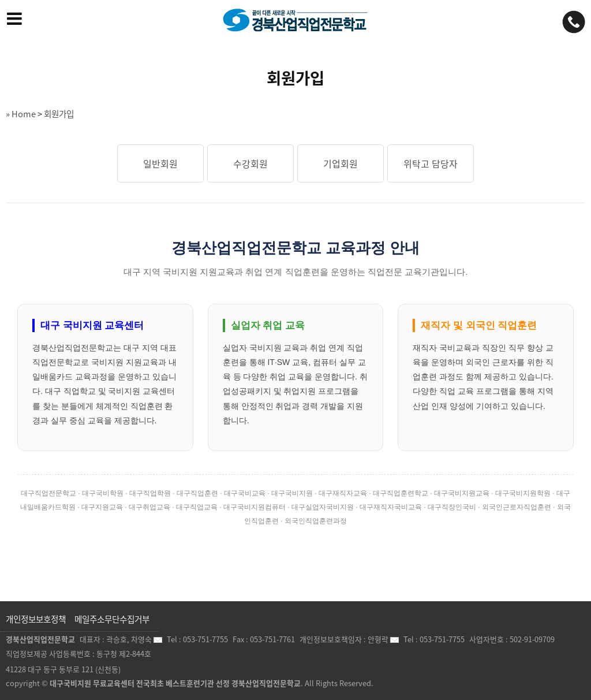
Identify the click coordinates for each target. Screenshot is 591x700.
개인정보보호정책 (36, 619)
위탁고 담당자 (431, 163)
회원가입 (59, 114)
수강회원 (250, 163)
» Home (21, 114)
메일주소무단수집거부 (112, 619)
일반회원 (160, 163)
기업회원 (341, 163)
